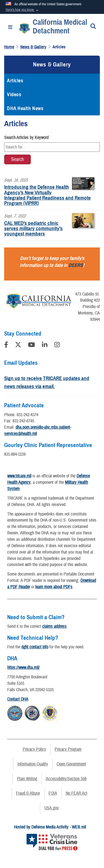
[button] (23, 10)
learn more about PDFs (54, 587)
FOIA (53, 793)
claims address (54, 626)
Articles (15, 81)
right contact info (35, 647)
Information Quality (33, 764)
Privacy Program (68, 749)
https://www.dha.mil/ (23, 668)
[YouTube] (31, 346)
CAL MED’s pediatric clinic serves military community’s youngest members (33, 228)
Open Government (71, 764)
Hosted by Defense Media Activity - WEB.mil (50, 827)
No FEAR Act (77, 793)
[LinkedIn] (45, 346)
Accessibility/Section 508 (66, 779)
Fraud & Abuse (28, 793)
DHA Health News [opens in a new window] (25, 108)
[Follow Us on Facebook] (6, 346)
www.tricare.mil (19, 476)
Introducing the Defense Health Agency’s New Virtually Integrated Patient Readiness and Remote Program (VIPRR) (47, 195)
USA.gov (52, 808)
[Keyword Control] (52, 147)
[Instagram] (57, 346)
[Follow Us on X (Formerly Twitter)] (18, 346)
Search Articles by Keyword (26, 138)
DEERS (76, 265)
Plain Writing (27, 779)
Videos (14, 95)
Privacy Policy (34, 749)
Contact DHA (18, 699)
